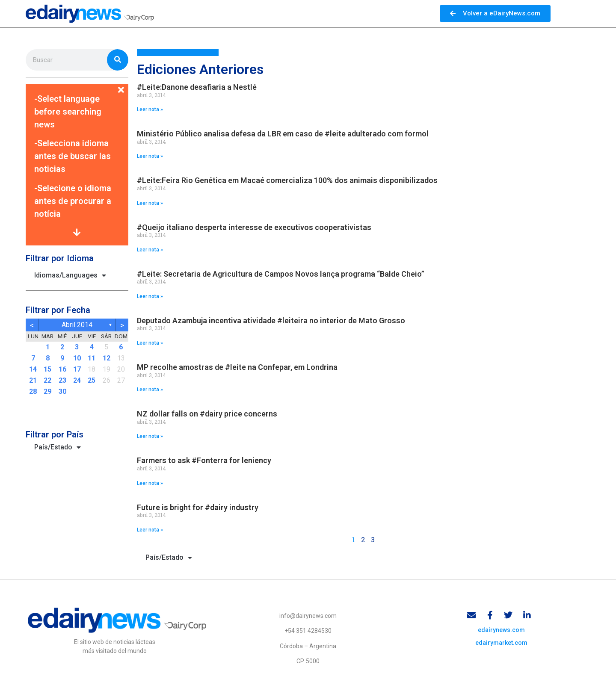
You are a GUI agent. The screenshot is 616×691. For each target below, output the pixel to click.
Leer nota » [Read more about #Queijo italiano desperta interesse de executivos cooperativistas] (150, 250)
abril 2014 (77, 325)
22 (47, 380)
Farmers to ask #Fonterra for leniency (204, 460)
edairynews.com (501, 631)
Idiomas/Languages (70, 275)
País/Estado (58, 447)
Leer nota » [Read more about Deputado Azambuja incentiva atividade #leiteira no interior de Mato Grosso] (150, 343)
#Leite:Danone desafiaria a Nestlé (197, 87)
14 (33, 369)
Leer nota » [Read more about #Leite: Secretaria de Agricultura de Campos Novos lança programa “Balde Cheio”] (150, 296)
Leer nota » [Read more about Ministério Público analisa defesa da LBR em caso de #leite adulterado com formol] (150, 156)
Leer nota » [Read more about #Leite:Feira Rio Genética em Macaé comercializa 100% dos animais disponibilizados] (150, 203)
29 (47, 391)
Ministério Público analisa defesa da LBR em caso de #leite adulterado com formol (283, 134)
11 (92, 358)
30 (62, 391)
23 (62, 380)
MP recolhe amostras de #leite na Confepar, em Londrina (237, 367)
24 (77, 380)
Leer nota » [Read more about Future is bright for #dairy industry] (150, 530)
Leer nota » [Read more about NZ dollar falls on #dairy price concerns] (150, 436)
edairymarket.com (501, 644)
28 (33, 391)
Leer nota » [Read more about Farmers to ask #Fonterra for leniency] (150, 483)
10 (77, 358)
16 (62, 369)
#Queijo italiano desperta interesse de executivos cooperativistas (254, 227)
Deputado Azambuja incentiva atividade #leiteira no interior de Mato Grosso (271, 320)
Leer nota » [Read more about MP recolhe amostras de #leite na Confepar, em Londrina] (150, 390)
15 (47, 369)
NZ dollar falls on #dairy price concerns (207, 414)
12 (107, 358)
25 (92, 380)
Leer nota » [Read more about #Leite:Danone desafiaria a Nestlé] (150, 109)
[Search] (118, 60)
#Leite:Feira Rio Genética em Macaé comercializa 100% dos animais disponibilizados (287, 180)
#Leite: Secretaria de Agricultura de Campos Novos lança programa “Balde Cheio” (281, 274)
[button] (77, 85)
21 (33, 380)
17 (77, 369)
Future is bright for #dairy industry (198, 507)
